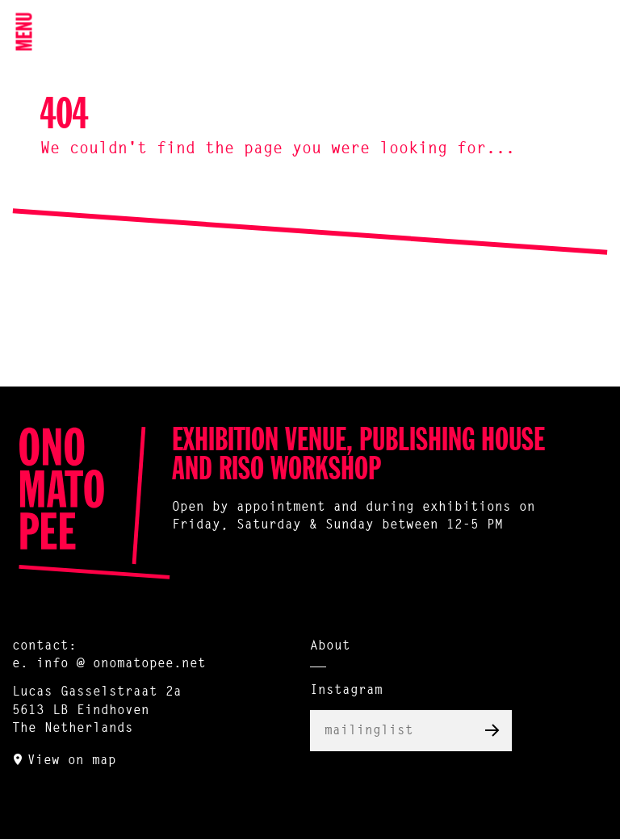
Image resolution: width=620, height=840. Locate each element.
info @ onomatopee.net (121, 664)
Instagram (346, 691)
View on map (72, 761)
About (330, 646)
